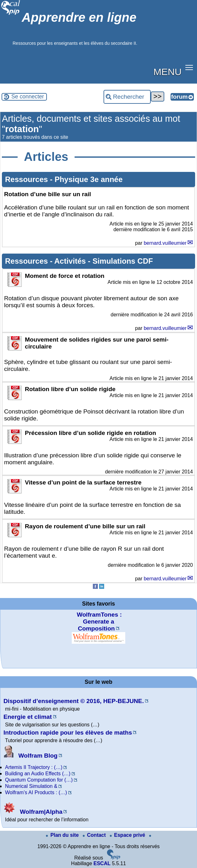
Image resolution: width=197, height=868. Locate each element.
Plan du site (63, 835)
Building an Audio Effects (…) (38, 774)
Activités (71, 261)
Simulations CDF (123, 261)
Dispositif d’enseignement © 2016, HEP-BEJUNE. (74, 701)
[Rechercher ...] (127, 97)
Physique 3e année (88, 179)
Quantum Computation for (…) (39, 780)
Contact (95, 835)
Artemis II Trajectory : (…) (34, 767)
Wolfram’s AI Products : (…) (36, 792)
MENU (168, 72)
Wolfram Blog (31, 756)
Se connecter (28, 97)
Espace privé (128, 835)
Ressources (28, 179)
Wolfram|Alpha (33, 812)
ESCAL (102, 863)
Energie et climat (28, 717)
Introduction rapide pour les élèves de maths (68, 733)
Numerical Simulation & (31, 786)
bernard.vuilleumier (165, 243)
